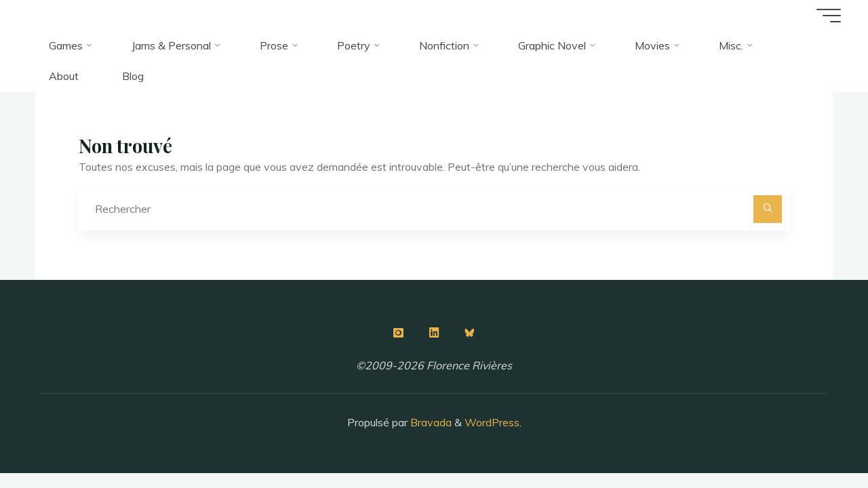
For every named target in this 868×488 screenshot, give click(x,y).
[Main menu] (829, 16)
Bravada (430, 422)
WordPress (492, 422)
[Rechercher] (768, 209)
